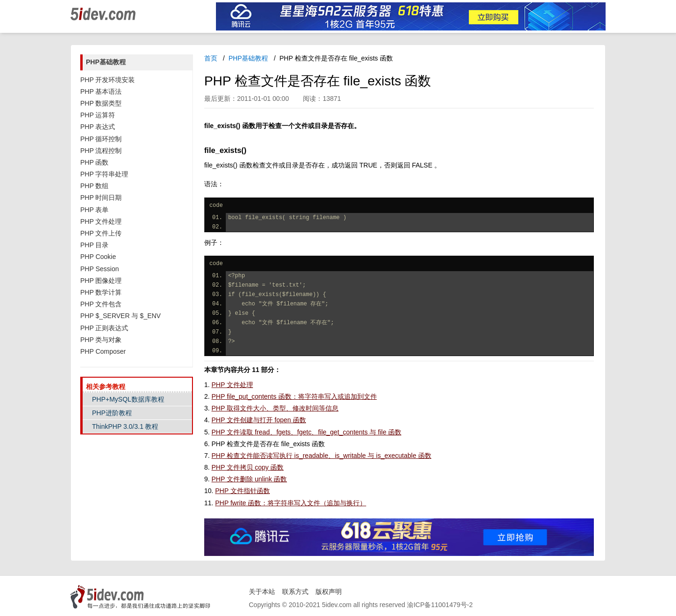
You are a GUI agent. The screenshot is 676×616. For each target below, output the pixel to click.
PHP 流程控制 (101, 151)
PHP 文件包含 (101, 304)
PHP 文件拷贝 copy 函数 (247, 467)
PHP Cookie (98, 257)
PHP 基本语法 (101, 91)
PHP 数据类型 (101, 103)
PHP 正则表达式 (104, 328)
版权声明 (329, 592)
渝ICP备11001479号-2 (440, 605)
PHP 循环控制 (101, 139)
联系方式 (295, 592)
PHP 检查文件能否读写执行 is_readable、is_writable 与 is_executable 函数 (321, 456)
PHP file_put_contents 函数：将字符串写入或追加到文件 (294, 396)
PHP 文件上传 (101, 233)
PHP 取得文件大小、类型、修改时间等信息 (275, 408)
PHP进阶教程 (112, 413)
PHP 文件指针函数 (242, 491)
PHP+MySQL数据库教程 (128, 399)
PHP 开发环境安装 (108, 80)
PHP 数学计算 (101, 292)
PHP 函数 (94, 162)
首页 (211, 58)
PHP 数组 (94, 186)
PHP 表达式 (98, 127)
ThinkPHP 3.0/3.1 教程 (125, 426)
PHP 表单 (94, 210)
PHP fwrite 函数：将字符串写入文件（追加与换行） (291, 503)
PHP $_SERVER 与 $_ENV (120, 316)
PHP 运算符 (98, 115)
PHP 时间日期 (101, 198)
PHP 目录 (94, 245)
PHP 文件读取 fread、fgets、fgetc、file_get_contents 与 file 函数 (306, 432)
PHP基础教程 (249, 58)
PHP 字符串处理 (104, 174)
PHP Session (100, 269)
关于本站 (262, 592)
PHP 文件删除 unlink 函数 (249, 479)
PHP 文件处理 (101, 221)
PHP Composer (103, 351)
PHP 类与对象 (101, 340)
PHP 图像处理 (101, 281)
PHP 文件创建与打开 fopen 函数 (258, 420)
